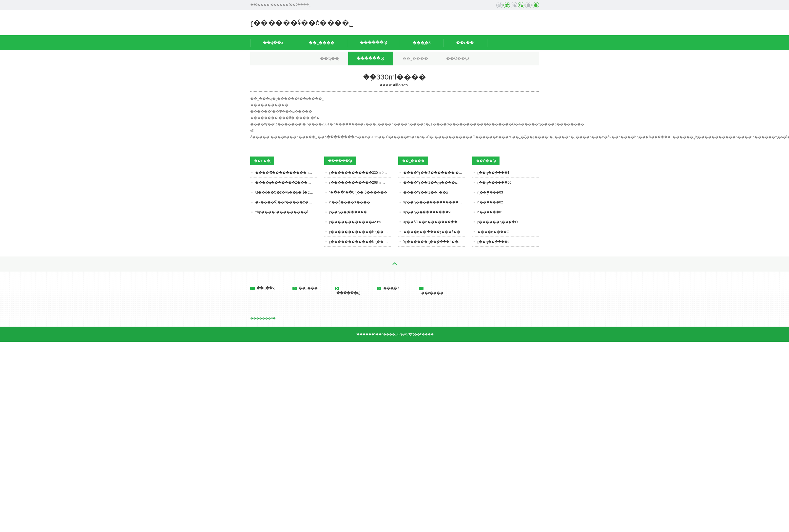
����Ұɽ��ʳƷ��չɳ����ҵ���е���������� (434, 182)
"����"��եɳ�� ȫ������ (358, 192)
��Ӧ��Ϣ (458, 58)
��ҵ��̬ (329, 58)
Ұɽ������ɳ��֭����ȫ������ (434, 242)
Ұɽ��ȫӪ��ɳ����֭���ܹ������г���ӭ (434, 222)
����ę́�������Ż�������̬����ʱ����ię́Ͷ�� (286, 182)
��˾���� (322, 43)
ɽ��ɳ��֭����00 (494, 182)
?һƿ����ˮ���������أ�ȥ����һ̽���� (286, 212)
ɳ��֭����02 (490, 202)
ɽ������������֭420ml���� (360, 222)
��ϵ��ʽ (465, 43)
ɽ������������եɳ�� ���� (360, 242)
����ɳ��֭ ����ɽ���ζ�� (432, 232)
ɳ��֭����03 (490, 192)
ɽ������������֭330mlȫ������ (360, 173)
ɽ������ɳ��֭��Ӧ (498, 222)
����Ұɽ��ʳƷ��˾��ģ (426, 192)
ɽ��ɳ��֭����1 (493, 173)
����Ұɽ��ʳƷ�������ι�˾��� (434, 173)
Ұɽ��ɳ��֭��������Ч (427, 212)
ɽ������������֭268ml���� (360, 182)
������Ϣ (374, 43)
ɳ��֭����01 (490, 212)
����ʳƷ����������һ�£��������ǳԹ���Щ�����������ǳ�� (286, 173)
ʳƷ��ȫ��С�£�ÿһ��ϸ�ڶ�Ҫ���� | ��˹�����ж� (286, 192)
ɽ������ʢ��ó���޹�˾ (302, 23)
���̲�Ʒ (422, 43)
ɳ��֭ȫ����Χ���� (350, 202)
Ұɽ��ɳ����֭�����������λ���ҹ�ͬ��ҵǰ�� (434, 202)
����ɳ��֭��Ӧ (493, 232)
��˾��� (305, 288)
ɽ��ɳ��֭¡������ (348, 212)
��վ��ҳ (273, 43)
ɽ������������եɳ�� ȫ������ (360, 232)
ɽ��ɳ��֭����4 (493, 242)
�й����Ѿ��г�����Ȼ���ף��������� (286, 202)
